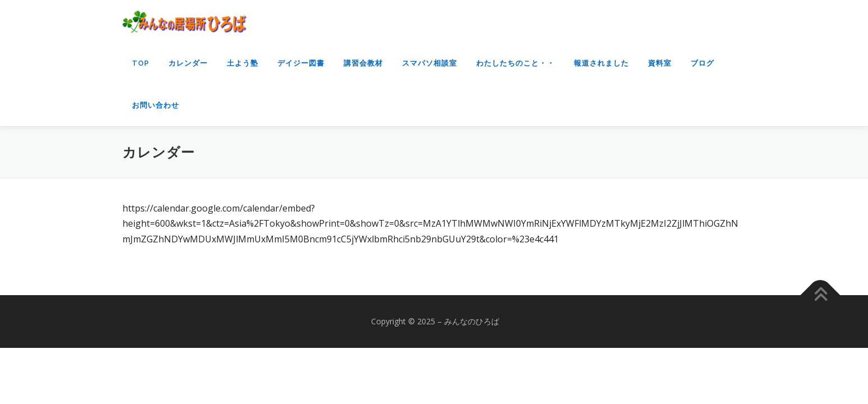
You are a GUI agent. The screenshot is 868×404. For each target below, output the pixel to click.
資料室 (660, 63)
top (141, 63)
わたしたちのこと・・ (515, 63)
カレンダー (188, 63)
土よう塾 (243, 63)
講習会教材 (363, 63)
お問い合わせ (156, 105)
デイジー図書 (301, 63)
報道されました (601, 63)
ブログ (702, 63)
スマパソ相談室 (430, 63)
